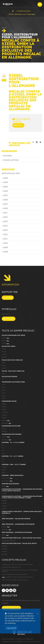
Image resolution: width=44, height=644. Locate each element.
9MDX (4, 473)
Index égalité (18, 642)
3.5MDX (4, 467)
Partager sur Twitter (40, 142)
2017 (6, 213)
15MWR (4, 357)
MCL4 (4, 387)
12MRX (6, 344)
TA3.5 (3, 453)
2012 (6, 234)
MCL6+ (4, 396)
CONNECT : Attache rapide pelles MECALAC (17, 577)
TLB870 (4, 501)
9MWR (4, 352)
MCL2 (4, 385)
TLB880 (4, 503)
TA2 (3, 448)
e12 (3, 379)
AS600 (4, 404)
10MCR (4, 368)
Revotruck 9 (7, 481)
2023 (6, 187)
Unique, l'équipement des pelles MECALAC (15, 574)
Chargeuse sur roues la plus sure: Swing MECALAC (17, 564)
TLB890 (4, 506)
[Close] (37, 613)
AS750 (4, 407)
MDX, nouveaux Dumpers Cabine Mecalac (15, 580)
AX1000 (4, 431)
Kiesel (18, 125)
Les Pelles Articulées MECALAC (11, 567)
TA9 (3, 462)
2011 (6, 239)
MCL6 (4, 393)
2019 (6, 204)
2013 (6, 230)
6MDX (4, 470)
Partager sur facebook (33, 142)
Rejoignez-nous (7, 642)
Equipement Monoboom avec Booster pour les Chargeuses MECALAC (20, 571)
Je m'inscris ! (11, 608)
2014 (6, 226)
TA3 (3, 451)
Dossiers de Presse (11, 160)
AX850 (4, 429)
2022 (6, 191)
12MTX (6, 341)
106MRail (5, 546)
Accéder (8, 298)
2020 (6, 200)
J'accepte (11, 628)
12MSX (6, 338)
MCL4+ (4, 390)
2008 (6, 252)
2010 (6, 243)
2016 (6, 217)
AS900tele (5, 412)
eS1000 (6, 421)
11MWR (4, 354)
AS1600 (4, 418)
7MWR (4, 349)
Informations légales (8, 639)
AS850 (4, 409)
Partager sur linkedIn (37, 142)
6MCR (4, 363)
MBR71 (4, 516)
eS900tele (7, 423)
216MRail (5, 554)
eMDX (5, 487)
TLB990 (4, 509)
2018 (6, 208)
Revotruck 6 (7, 478)
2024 (6, 182)
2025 (6, 178)
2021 (6, 195)
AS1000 (4, 415)
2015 (6, 221)
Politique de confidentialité (25, 639)
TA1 (3, 445)
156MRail (5, 552)
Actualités (8, 156)
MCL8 (4, 398)
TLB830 (4, 493)
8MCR (4, 366)
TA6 (3, 459)
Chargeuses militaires (8, 541)
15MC (3, 374)
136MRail (5, 549)
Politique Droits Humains (32, 642)
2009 (6, 247)
